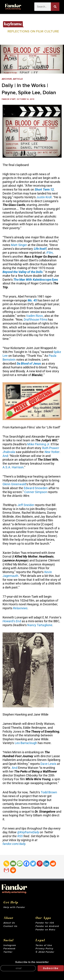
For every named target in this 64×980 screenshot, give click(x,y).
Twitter (8, 952)
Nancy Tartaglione (40, 625)
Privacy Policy (44, 949)
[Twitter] (33, 864)
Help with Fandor (14, 907)
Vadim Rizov (34, 316)
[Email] (13, 864)
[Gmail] (6, 870)
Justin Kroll (44, 197)
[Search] (55, 7)
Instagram (10, 945)
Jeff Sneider (26, 505)
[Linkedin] (46, 864)
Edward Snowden (36, 488)
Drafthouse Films (35, 319)
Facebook (9, 949)
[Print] (13, 870)
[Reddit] (53, 864)
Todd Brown (49, 792)
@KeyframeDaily (28, 832)
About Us (9, 923)
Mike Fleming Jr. (39, 444)
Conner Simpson (36, 492)
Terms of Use (44, 945)
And (5, 456)
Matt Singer (19, 245)
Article (18, 79)
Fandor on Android (47, 926)
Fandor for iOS (45, 923)
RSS (20, 836)
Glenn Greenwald (14, 484)
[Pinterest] (40, 864)
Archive (7, 79)
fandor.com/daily (14, 844)
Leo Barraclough (26, 743)
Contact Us (10, 926)
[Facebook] (26, 864)
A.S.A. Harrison (13, 467)
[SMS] (20, 864)
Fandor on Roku (45, 930)
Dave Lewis (48, 764)
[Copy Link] (6, 864)
